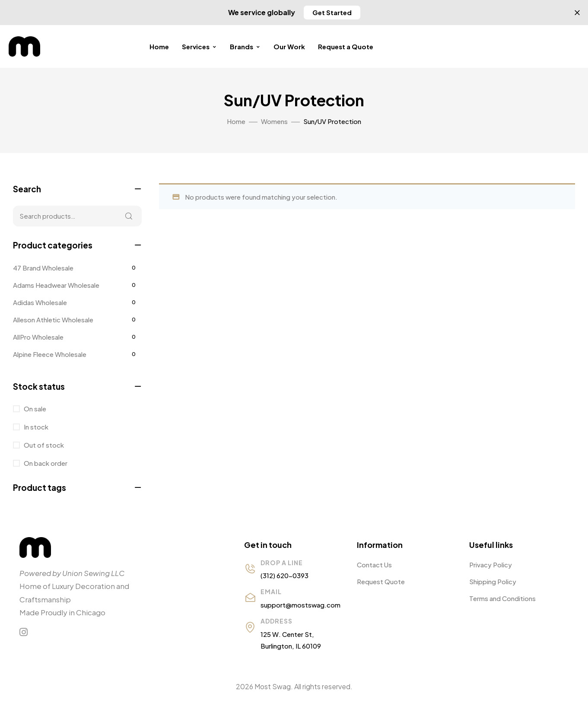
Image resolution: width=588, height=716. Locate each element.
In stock (35, 427)
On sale (34, 409)
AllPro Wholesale (38, 337)
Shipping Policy (493, 581)
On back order (45, 463)
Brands (245, 46)
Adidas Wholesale (40, 302)
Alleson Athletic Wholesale (53, 320)
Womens (274, 121)
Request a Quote (346, 46)
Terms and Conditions (502, 598)
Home (159, 46)
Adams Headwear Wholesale (56, 285)
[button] (332, 13)
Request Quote (381, 581)
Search (129, 216)
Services (199, 46)
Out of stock (43, 445)
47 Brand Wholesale (43, 268)
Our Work (289, 46)
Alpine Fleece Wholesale (50, 354)
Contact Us (374, 565)
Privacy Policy (491, 565)
